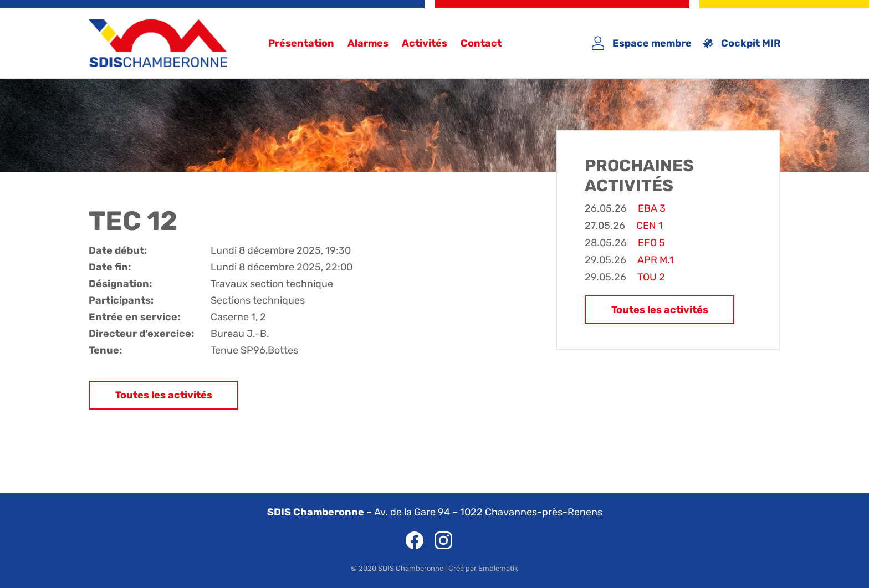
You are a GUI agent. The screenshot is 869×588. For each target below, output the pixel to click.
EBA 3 (652, 208)
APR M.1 (656, 260)
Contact (481, 43)
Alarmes (368, 43)
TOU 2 (651, 277)
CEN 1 (650, 226)
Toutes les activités (164, 395)
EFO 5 (651, 243)
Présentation (301, 43)
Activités (425, 43)
